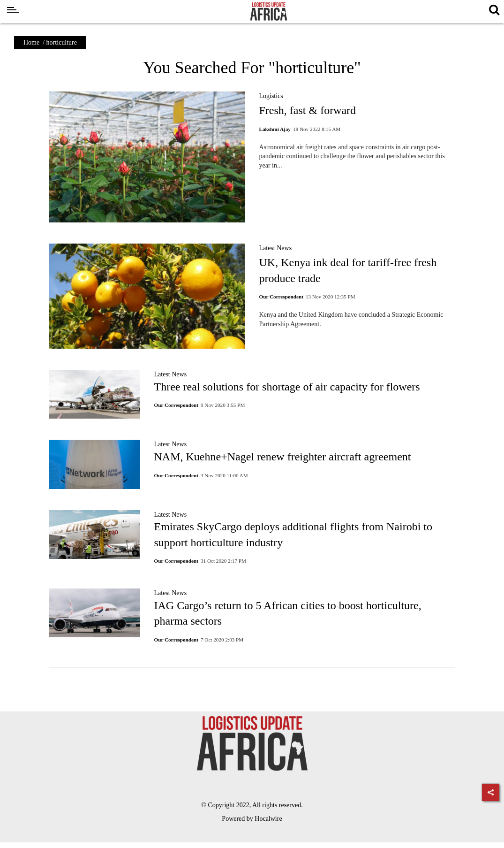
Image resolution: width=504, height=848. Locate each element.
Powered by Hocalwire (252, 819)
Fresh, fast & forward (307, 110)
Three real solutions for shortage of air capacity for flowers (287, 387)
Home (31, 42)
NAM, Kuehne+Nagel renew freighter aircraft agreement (283, 457)
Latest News (275, 248)
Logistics (271, 96)
